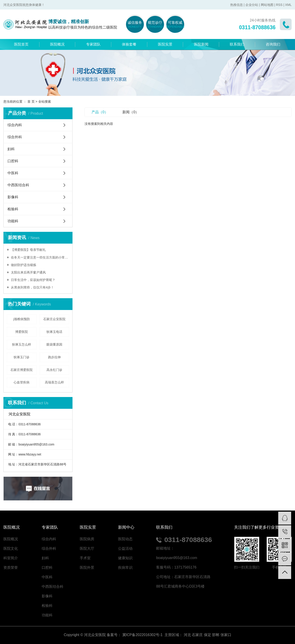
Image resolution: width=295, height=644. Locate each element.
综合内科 (15, 125)
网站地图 (267, 5)
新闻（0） (131, 112)
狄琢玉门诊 (22, 357)
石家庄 (197, 635)
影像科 (13, 197)
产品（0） (100, 112)
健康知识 (125, 558)
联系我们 (237, 44)
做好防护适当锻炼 (23, 265)
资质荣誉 (11, 568)
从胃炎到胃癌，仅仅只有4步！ (32, 287)
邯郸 (216, 635)
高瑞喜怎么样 (54, 382)
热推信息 (237, 5)
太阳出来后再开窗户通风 (28, 272)
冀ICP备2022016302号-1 (143, 635)
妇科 (11, 149)
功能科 (13, 221)
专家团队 (93, 44)
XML (288, 5)
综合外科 (15, 137)
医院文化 (11, 548)
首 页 (31, 102)
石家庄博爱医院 (22, 370)
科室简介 (11, 558)
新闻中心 (126, 527)
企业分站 (252, 5)
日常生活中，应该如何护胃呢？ (33, 280)
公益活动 (125, 548)
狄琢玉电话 (54, 332)
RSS (279, 5)
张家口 (226, 635)
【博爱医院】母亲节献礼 (28, 250)
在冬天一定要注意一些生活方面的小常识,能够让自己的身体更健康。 (40, 257)
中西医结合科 (18, 185)
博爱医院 (22, 332)
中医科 (13, 173)
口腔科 (13, 161)
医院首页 (21, 44)
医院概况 (57, 44)
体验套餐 (129, 44)
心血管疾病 (22, 382)
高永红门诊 (54, 370)
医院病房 (87, 539)
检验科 (13, 209)
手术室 (85, 558)
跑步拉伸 (54, 357)
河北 (187, 635)
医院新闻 (201, 44)
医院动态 (125, 539)
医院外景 (87, 568)
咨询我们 (273, 44)
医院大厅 (87, 548)
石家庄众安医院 (54, 319)
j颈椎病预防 (22, 319)
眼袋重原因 (54, 344)
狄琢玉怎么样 (22, 344)
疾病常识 (125, 568)
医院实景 (165, 44)
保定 (208, 635)
